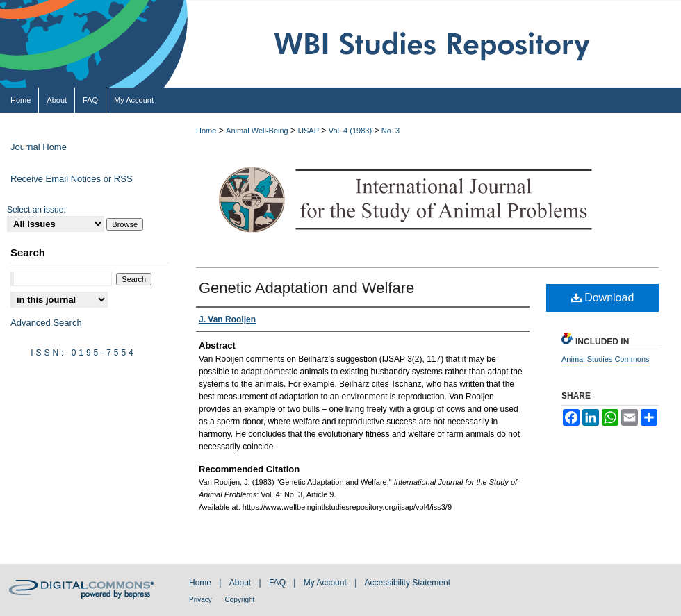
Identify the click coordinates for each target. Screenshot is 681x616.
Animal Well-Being (257, 131)
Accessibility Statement (408, 583)
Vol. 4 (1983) (350, 131)
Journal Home (39, 147)
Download (603, 298)
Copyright (240, 600)
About (241, 583)
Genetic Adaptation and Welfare (306, 288)
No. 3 (391, 131)
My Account (326, 583)
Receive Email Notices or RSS (72, 179)
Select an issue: (36, 210)
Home (206, 131)
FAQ (278, 583)
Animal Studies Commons (606, 359)
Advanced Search (46, 323)
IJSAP (308, 131)
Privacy (202, 600)
